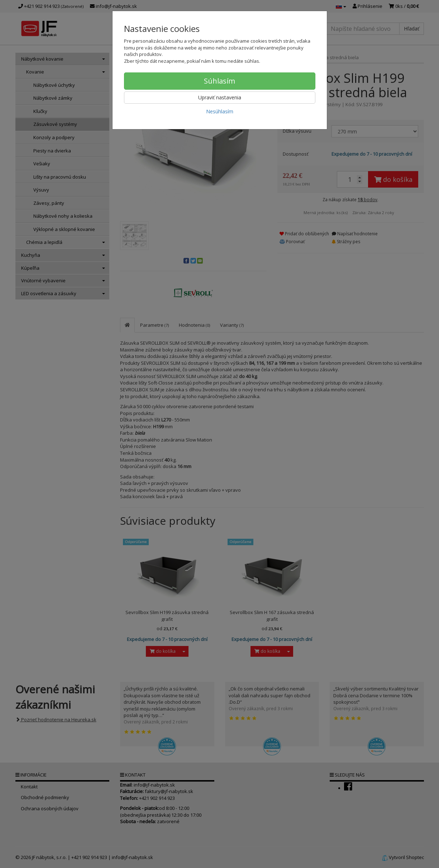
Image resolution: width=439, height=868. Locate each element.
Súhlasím (219, 81)
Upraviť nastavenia (220, 97)
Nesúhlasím (220, 111)
